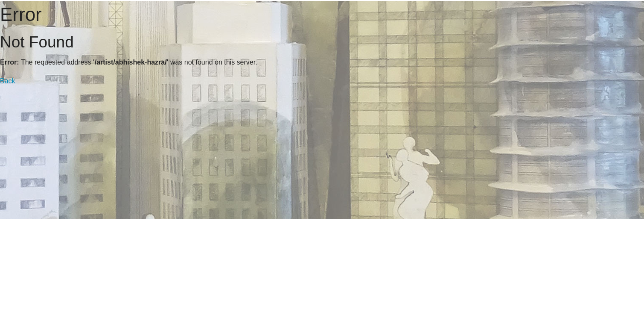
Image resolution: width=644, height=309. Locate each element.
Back (8, 81)
